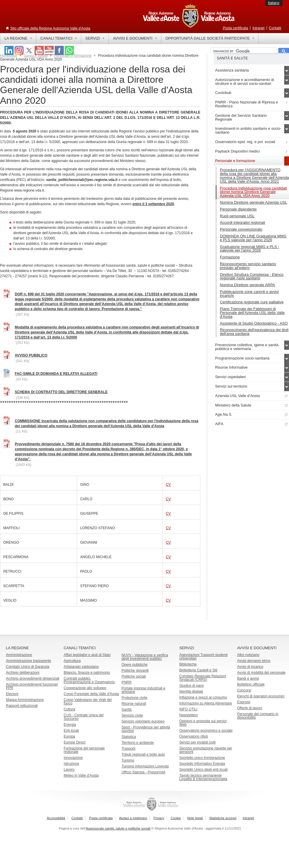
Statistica (129, 737)
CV (168, 485)
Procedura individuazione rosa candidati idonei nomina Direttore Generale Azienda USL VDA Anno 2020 (253, 192)
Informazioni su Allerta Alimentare (206, 703)
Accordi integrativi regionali (242, 222)
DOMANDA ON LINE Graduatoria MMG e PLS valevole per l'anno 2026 (253, 238)
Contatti (275, 28)
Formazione (230, 257)
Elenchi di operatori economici (261, 696)
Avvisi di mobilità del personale (261, 673)
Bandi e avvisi (248, 678)
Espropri (244, 702)
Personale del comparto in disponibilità (258, 716)
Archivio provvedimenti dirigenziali (33, 678)
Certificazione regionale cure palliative (252, 302)
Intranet (258, 28)
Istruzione (72, 764)
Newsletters (189, 715)
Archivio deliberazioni (23, 673)
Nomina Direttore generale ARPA (247, 285)
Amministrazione (19, 655)
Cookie (176, 818)
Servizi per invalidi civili (198, 742)
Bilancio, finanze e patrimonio (87, 673)
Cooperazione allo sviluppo (85, 688)
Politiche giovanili (135, 671)
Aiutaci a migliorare (133, 818)
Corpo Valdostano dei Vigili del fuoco (88, 702)
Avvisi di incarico (250, 667)
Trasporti (128, 749)
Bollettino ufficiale (251, 684)
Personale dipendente (238, 209)
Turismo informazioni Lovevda (145, 766)
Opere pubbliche (134, 665)
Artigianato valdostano (81, 667)
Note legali (195, 818)
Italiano (274, 3)
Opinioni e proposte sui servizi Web (203, 723)
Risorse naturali (134, 704)
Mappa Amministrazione (25, 700)
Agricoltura (72, 661)
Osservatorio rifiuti (194, 736)
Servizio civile (132, 715)
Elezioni (12, 694)
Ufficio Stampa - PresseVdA (143, 772)
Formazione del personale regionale (84, 750)
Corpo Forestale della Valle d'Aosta (91, 694)
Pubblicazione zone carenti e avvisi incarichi (249, 294)
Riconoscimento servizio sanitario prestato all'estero (248, 266)
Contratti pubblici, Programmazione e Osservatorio (89, 680)
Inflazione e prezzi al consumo (203, 697)
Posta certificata (235, 28)
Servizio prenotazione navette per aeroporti (206, 750)
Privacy (159, 818)
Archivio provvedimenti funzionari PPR (32, 686)
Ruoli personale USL (237, 216)
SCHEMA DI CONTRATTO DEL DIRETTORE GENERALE (61, 392)
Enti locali (71, 731)
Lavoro (69, 770)
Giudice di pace (192, 686)
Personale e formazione (73, 56)
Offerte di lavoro (250, 708)
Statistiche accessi (223, 818)
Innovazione (73, 758)
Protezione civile (134, 698)
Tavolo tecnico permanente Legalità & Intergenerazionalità (203, 777)
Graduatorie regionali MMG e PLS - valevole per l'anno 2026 (250, 249)
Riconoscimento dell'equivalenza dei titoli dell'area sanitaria (254, 332)
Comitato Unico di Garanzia (28, 667)
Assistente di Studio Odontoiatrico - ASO (254, 323)
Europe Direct (75, 742)
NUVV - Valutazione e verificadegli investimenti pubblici (145, 657)
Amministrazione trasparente (29, 661)
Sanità (126, 710)
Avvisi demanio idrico (254, 661)
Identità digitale (191, 692)
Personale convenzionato (241, 229)
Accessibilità (56, 818)
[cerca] (243, 51)
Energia (70, 725)
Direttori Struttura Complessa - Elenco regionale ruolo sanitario (252, 276)
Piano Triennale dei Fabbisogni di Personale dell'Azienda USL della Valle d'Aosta (252, 313)
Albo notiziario (248, 655)
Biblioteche (188, 664)
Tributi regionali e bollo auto (143, 754)
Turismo (128, 760)
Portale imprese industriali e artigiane (143, 690)
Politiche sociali (134, 676)
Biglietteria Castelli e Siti (198, 670)
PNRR (126, 682)
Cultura (70, 709)
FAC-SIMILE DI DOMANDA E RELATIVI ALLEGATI (56, 374)
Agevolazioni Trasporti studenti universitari (203, 657)
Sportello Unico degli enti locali (203, 770)
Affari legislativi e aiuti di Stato (87, 655)
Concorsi (244, 690)
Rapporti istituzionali (22, 706)
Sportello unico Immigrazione (202, 758)
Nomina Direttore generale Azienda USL (254, 202)
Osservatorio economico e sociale (206, 731)
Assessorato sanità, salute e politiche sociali (118, 828)
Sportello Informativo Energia (202, 764)
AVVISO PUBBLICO (31, 355)
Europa (70, 736)
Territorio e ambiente (138, 743)
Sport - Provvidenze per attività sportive (146, 729)
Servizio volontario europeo (143, 721)
